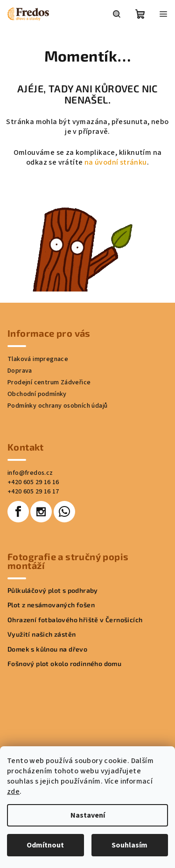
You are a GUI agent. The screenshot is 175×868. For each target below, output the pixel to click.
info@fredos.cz (30, 473)
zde (13, 792)
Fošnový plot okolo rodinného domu (64, 663)
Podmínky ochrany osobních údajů (57, 406)
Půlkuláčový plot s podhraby (53, 590)
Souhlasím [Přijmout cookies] (129, 845)
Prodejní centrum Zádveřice (49, 382)
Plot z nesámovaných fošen (51, 605)
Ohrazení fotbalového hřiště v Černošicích (75, 620)
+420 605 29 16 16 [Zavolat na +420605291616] (33, 482)
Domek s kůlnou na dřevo (47, 649)
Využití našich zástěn (42, 634)
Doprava (20, 371)
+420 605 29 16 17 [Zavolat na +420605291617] (33, 492)
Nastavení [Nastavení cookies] (88, 815)
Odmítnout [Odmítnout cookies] (45, 845)
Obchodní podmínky (37, 394)
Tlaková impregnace (38, 359)
